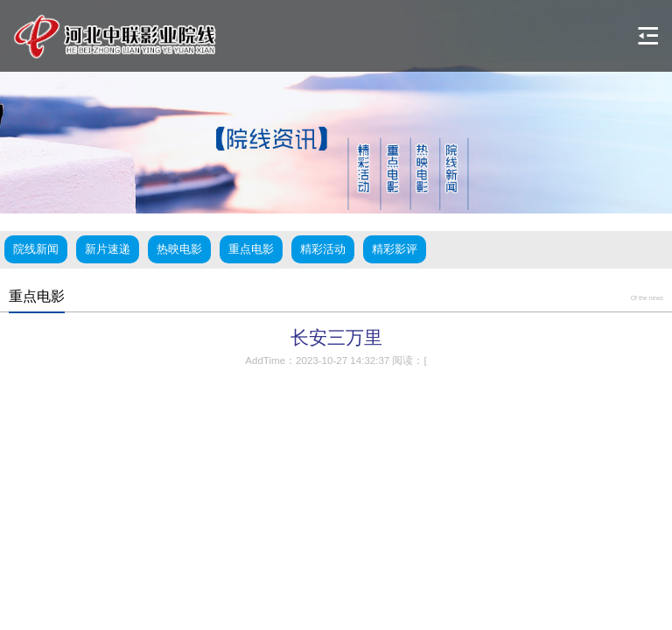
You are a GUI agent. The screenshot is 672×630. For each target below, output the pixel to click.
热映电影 (179, 249)
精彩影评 (395, 249)
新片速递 (108, 249)
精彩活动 (323, 249)
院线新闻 (36, 249)
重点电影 (251, 249)
